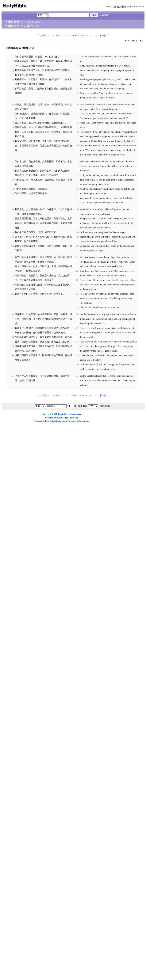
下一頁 (103, 36)
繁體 (17, 22)
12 (66, 36)
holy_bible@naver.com (56, 421)
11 (63, 36)
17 (83, 36)
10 (59, 36)
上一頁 (43, 36)
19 (90, 36)
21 (97, 36)
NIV (23, 22)
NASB (37, 22)
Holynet (59, 414)
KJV (29, 22)
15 (76, 36)
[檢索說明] (104, 15)
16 (79, 36)
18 (86, 36)
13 (69, 36)
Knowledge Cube (65, 418)
